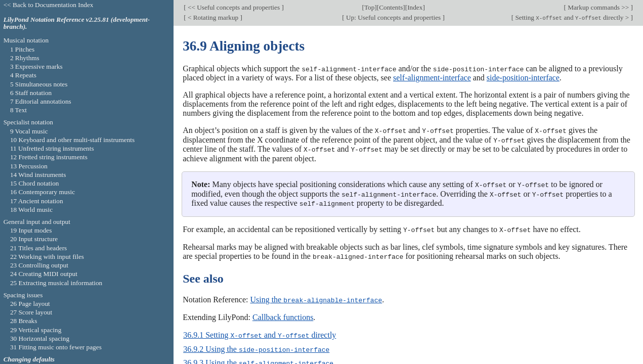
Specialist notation (28, 122)
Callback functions (283, 314)
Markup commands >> (598, 7)
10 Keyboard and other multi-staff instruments (72, 140)
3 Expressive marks (36, 66)
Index (415, 7)
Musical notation (26, 40)
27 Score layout (31, 312)
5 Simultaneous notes (39, 84)
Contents (391, 7)
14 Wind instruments (38, 175)
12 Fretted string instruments (49, 157)
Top (369, 7)
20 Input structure (34, 239)
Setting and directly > (572, 17)
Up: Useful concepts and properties (394, 17)
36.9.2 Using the (256, 346)
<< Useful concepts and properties (234, 7)
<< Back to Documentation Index (49, 5)
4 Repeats (23, 75)
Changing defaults (29, 359)
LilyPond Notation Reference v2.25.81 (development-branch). (77, 23)
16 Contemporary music (42, 192)
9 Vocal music (29, 131)
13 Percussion (29, 166)
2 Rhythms (25, 58)
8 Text (18, 110)
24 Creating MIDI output (44, 274)
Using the (316, 297)
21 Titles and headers (38, 248)
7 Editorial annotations (41, 101)
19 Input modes (31, 230)
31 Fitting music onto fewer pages (56, 347)
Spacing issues (23, 295)
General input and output (37, 222)
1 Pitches (22, 49)
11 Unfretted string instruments (52, 148)
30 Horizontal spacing (40, 338)
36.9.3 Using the (258, 359)
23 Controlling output (39, 265)
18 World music (31, 210)
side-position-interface (523, 78)
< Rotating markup (213, 17)
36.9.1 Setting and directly (260, 332)
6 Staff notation (31, 93)
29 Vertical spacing (36, 330)
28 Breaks (24, 321)
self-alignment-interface (432, 78)
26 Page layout (30, 304)
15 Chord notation (35, 183)
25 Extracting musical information (56, 283)
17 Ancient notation (37, 201)
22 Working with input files (47, 257)
